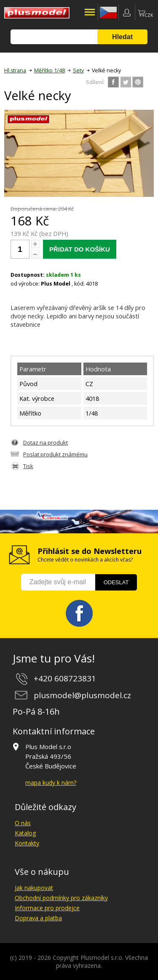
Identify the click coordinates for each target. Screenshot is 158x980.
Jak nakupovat (34, 888)
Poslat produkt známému (55, 454)
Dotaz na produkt (46, 442)
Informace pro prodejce (47, 908)
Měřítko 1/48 (50, 70)
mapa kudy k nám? (51, 783)
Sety (78, 70)
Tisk (28, 466)
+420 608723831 (65, 678)
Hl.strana (15, 70)
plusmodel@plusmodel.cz (82, 695)
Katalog (25, 833)
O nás (23, 823)
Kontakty (27, 843)
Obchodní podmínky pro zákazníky (61, 898)
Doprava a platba (38, 918)
